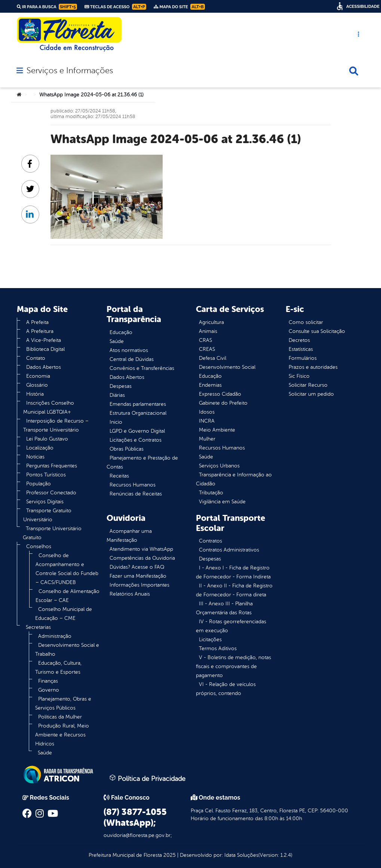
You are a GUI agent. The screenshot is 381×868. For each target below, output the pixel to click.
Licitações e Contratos (136, 440)
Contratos (211, 541)
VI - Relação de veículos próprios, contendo (226, 689)
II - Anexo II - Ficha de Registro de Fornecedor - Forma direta (234, 590)
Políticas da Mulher (60, 717)
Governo (49, 690)
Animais (208, 331)
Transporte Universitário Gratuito (52, 533)
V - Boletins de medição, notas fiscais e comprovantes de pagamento (233, 666)
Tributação (211, 493)
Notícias (35, 457)
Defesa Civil (213, 358)
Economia (38, 376)
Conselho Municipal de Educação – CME (64, 614)
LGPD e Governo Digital (137, 431)
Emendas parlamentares (138, 404)
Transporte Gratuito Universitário (47, 515)
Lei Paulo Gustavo (47, 439)
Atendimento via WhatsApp (141, 549)
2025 (169, 855)
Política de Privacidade (147, 778)
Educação (121, 332)
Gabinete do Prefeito (223, 403)
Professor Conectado (51, 493)
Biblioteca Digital (45, 349)
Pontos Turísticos (46, 475)
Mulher (207, 439)
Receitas (119, 476)
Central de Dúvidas (132, 359)
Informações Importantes (139, 585)
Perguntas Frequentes (52, 466)
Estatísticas (301, 349)
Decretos (299, 340)
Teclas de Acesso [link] (115, 7)
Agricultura (211, 322)
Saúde (45, 753)
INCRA (207, 421)
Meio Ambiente (217, 430)
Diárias (117, 395)
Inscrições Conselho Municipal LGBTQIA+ (49, 407)
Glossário (37, 385)
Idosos (207, 412)
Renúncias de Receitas (136, 494)
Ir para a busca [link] (47, 7)
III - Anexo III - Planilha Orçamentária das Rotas (224, 608)
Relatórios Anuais (130, 594)
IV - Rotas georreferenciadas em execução (231, 626)
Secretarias (38, 627)
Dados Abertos (44, 367)
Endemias (210, 385)
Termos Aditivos (218, 648)
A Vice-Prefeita (44, 340)
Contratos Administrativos (229, 550)
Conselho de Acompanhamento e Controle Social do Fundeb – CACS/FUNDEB (67, 569)
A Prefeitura (40, 331)
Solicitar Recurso (308, 385)
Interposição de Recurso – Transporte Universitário (56, 425)
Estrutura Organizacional (138, 413)
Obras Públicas (127, 449)
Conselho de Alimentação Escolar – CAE (67, 596)
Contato (36, 358)
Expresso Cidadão (220, 394)
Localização (40, 448)
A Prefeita (37, 322)
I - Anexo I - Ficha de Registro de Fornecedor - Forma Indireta (233, 572)
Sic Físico (299, 376)
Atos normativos (129, 350)
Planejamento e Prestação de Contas (142, 462)
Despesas (121, 386)
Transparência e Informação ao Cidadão (234, 479)
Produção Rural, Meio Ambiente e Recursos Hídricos (62, 735)
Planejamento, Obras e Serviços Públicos (63, 703)
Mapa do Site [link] (179, 7)
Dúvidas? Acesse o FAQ (137, 567)
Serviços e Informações (70, 71)
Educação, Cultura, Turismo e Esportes (58, 668)
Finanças (48, 681)
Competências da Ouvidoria (142, 558)
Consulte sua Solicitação (317, 331)
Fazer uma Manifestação (138, 576)
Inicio (116, 422)
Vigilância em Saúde (222, 502)
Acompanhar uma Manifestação (129, 536)
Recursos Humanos (133, 485)
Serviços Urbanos (219, 466)
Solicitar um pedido (311, 394)
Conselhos (39, 546)
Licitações (210, 640)
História (35, 394)
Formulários (303, 358)
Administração (55, 636)
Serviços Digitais (45, 502)
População (39, 484)
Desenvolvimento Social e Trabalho (67, 650)
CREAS (207, 349)
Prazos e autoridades (313, 367)
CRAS (205, 340)
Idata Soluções (241, 855)
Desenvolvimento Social (227, 367)
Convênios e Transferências (142, 368)
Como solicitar (306, 322)
